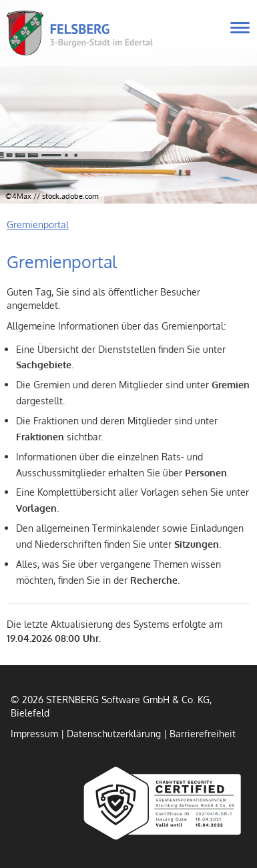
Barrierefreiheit (203, 733)
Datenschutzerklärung (114, 733)
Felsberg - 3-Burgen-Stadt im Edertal (106, 33)
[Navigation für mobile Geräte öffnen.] (240, 28)
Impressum (34, 733)
